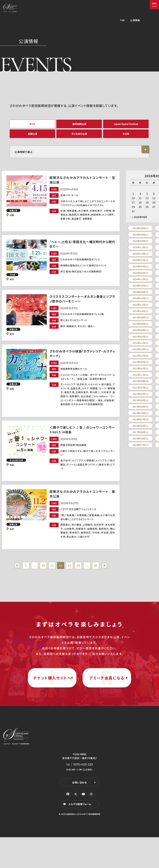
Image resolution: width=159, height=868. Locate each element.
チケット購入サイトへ (52, 703)
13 (70, 585)
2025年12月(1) (140, 251)
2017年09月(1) (140, 435)
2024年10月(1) (140, 289)
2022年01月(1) (140, 372)
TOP (122, 20)
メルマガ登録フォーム (80, 835)
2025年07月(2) (140, 263)
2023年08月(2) (140, 321)
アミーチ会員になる (107, 703)
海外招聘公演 (79, 124)
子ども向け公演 (79, 136)
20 (98, 585)
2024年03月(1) (140, 302)
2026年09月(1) (140, 232)
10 (42, 585)
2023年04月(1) (140, 334)
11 (51, 585)
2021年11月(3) (140, 378)
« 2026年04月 (139, 220)
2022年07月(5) (140, 359)
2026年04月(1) (140, 244)
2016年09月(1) (140, 442)
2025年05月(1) (140, 270)
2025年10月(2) (140, 257)
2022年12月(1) (140, 346)
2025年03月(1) (140, 276)
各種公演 (32, 136)
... (32, 585)
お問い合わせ (79, 813)
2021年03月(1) (140, 397)
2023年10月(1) (140, 314)
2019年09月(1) (140, 404)
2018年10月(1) (140, 416)
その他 (126, 136)
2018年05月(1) (140, 429)
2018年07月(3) (140, 423)
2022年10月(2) (140, 353)
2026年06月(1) (140, 238)
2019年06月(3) (140, 410)
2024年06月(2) (140, 295)
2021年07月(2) (140, 391)
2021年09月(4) (140, 384)
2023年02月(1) (140, 340)
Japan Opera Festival (126, 124)
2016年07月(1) (140, 448)
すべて (32, 124)
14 (80, 585)
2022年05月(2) (140, 365)
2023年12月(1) (140, 308)
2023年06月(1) (140, 327)
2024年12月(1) (140, 283)
